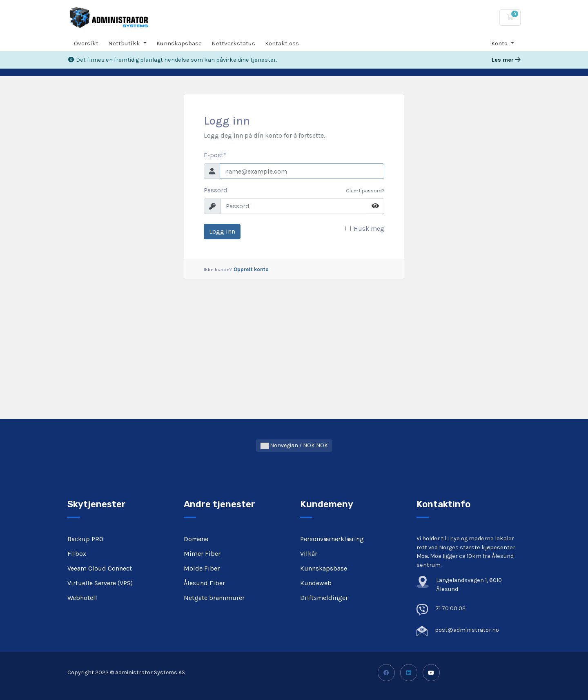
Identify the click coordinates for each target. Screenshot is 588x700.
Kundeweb (316, 583)
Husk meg (369, 229)
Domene (196, 539)
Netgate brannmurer (214, 598)
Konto (500, 43)
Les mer (506, 60)
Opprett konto (251, 269)
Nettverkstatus (233, 43)
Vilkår (309, 554)
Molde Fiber (202, 568)
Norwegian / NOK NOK (294, 445)
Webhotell (82, 598)
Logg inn (222, 231)
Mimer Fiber (202, 554)
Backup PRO (85, 539)
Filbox (77, 554)
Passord (216, 190)
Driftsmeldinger (324, 598)
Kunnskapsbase (179, 43)
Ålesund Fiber (204, 583)
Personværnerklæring (332, 539)
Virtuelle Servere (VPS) (100, 583)
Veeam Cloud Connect (100, 568)
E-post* (215, 155)
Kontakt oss (282, 43)
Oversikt (86, 43)
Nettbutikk (125, 43)
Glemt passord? (365, 191)
